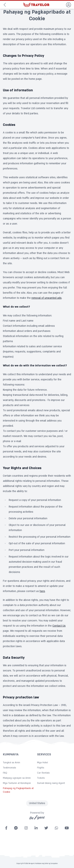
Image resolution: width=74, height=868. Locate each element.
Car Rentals (43, 773)
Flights (41, 768)
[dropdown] (69, 5)
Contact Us (59, 626)
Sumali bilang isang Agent (51, 783)
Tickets (41, 778)
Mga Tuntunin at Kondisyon (17, 783)
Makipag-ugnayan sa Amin (17, 778)
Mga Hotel (42, 763)
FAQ (5, 773)
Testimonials (9, 768)
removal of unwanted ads (47, 298)
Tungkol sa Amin (12, 763)
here (42, 591)
